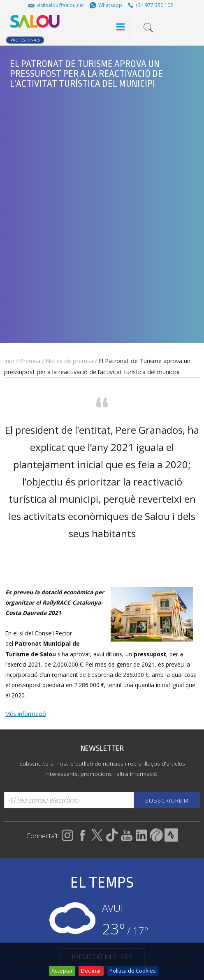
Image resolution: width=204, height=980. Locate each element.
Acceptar (62, 971)
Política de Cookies (133, 971)
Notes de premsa (70, 361)
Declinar (91, 971)
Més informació (26, 714)
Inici (9, 361)
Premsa (30, 361)
